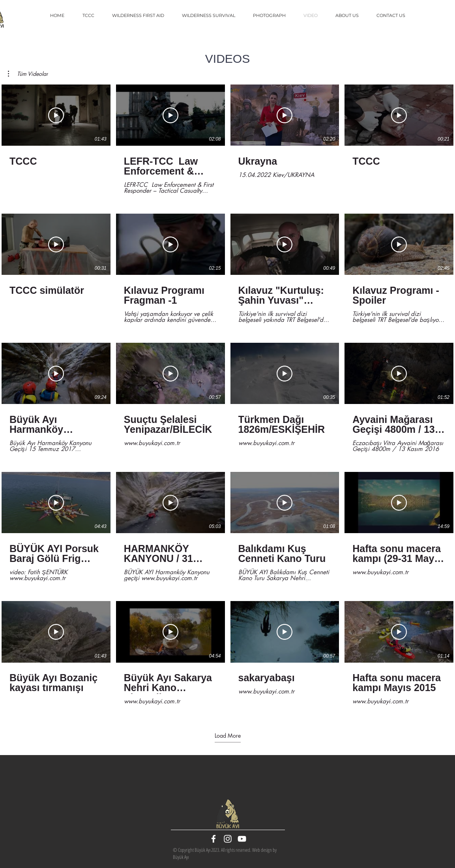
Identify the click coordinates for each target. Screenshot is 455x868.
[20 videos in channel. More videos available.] (227, 398)
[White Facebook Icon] (213, 839)
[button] (28, 74)
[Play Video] (56, 115)
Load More (228, 736)
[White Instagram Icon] (228, 839)
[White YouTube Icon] (242, 839)
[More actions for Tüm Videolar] (28, 74)
